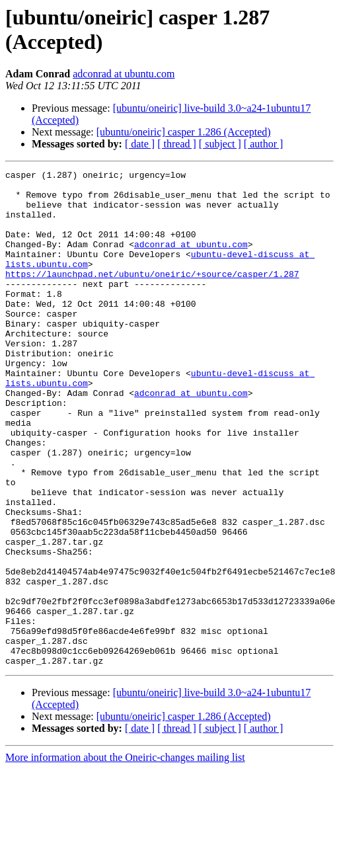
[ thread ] (177, 144)
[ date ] (140, 144)
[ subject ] (220, 144)
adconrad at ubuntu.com (124, 74)
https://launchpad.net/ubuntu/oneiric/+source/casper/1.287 (152, 296)
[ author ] (264, 144)
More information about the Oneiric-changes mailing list (125, 856)
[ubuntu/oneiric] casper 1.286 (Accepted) (184, 132)
